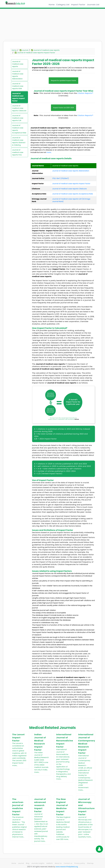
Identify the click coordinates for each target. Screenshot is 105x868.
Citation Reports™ (85, 93)
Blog (28, 863)
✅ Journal (24, 50)
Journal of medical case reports (18, 64)
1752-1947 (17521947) (60, 178)
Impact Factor (78, 5)
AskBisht (50, 863)
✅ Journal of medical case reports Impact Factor (35, 53)
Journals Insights (38, 863)
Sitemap (90, 863)
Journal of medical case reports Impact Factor (18, 97)
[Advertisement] (20, 25)
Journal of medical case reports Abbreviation (18, 75)
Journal (21, 863)
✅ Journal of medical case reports (45, 50)
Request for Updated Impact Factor (63, 81)
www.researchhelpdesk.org (67, 867)
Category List (63, 5)
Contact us (68, 863)
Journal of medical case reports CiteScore (19, 108)
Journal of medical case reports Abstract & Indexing (19, 141)
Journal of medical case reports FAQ (18, 152)
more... (49, 152)
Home (52, 5)
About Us (58, 863)
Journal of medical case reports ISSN (18, 86)
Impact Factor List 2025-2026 (64, 108)
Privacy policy (80, 863)
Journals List (93, 5)
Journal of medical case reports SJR (18, 118)
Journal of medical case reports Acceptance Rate (19, 129)
